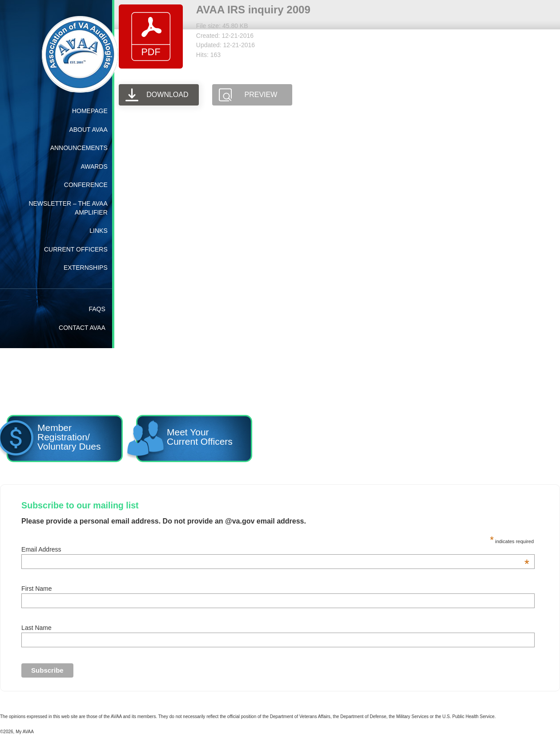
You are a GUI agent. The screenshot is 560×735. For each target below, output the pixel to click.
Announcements (79, 148)
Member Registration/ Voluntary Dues (53, 440)
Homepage (90, 111)
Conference (86, 185)
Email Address (275, 549)
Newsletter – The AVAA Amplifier (68, 208)
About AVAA (88, 130)
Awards (94, 166)
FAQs (97, 309)
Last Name (36, 628)
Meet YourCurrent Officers (185, 440)
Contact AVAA (82, 328)
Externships (86, 268)
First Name (36, 589)
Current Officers (76, 249)
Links (98, 231)
